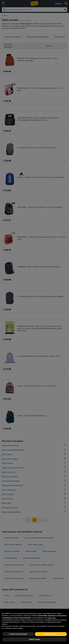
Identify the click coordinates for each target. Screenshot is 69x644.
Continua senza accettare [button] (18, 637)
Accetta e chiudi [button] (51, 637)
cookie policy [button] (51, 621)
